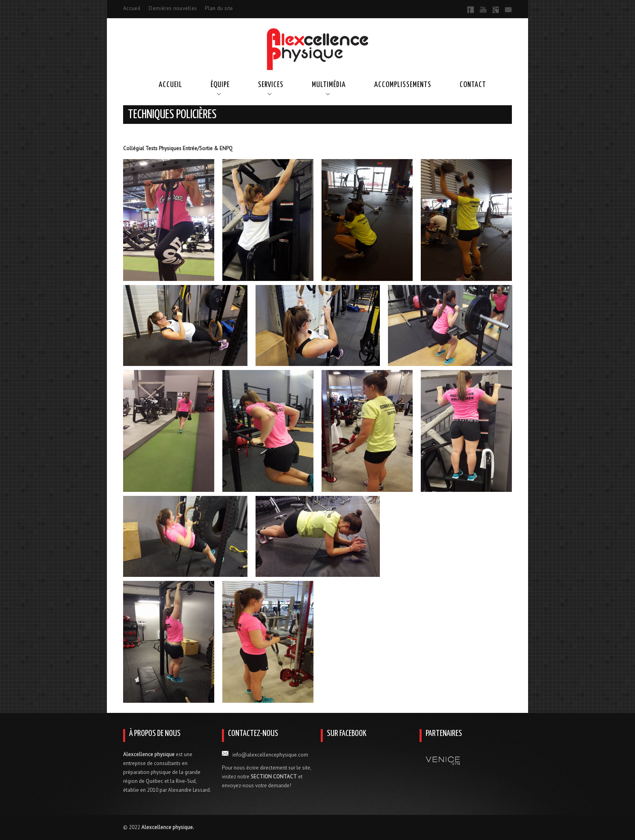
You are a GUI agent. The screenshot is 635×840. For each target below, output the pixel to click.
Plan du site (219, 8)
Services (271, 85)
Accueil (132, 8)
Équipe (220, 85)
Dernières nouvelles (173, 8)
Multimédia (329, 85)
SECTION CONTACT (274, 777)
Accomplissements (403, 85)
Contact (473, 85)
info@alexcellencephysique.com (270, 755)
